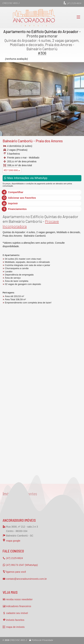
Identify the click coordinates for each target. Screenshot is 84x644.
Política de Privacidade (42, 640)
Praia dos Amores (49, 141)
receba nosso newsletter (19, 599)
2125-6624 (74, 4)
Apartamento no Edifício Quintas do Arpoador (41, 31)
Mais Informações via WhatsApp (26, 178)
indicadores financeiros (19, 606)
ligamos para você (16, 572)
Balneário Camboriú (18, 141)
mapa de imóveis (15, 627)
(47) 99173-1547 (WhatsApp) (22, 565)
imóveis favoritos (15, 620)
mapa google (13, 541)
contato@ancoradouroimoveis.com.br (26, 579)
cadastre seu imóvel (17, 613)
